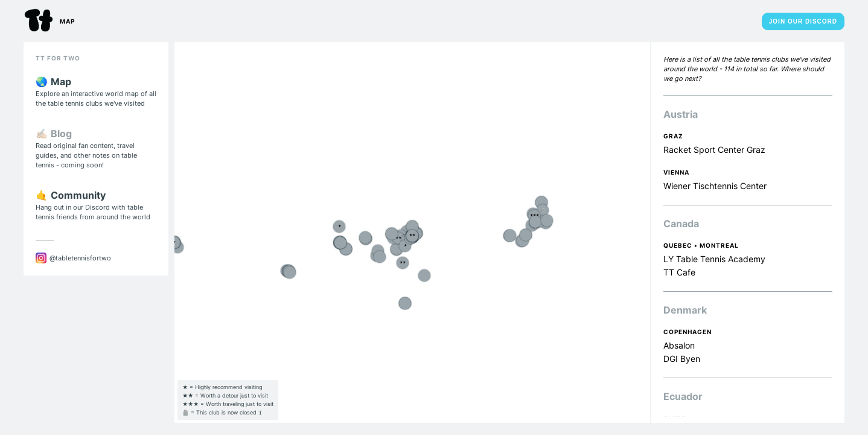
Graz (673, 136)
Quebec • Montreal (701, 245)
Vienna (676, 172)
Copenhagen (688, 332)
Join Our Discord (803, 21)
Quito (675, 418)
